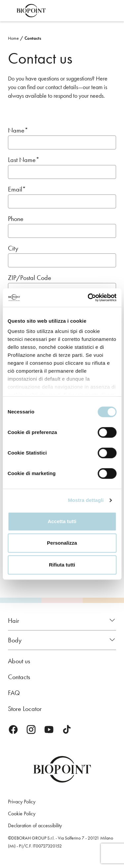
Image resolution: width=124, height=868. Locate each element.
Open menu (9, 11)
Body (15, 640)
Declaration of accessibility (35, 825)
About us (19, 661)
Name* (18, 130)
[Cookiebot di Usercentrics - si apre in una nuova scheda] (88, 298)
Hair (14, 621)
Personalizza (62, 543)
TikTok (67, 730)
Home (13, 38)
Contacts (33, 38)
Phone (16, 219)
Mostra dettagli (86, 500)
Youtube (49, 730)
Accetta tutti (62, 521)
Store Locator (25, 709)
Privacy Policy (22, 802)
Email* (17, 189)
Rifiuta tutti (62, 565)
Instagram (31, 730)
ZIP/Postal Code (30, 278)
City (13, 248)
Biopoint (31, 11)
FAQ (14, 693)
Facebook (13, 730)
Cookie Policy (22, 814)
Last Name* (24, 160)
